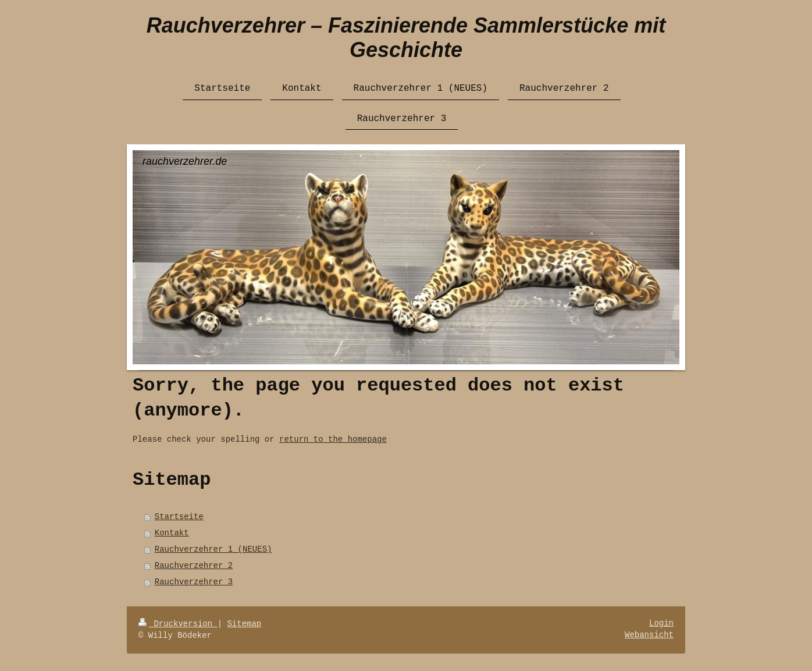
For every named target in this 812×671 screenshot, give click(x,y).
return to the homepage (333, 439)
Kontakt (172, 533)
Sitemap (244, 624)
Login (661, 623)
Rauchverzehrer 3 (194, 582)
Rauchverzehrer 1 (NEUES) (213, 549)
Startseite (179, 517)
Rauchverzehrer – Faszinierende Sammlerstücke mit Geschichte (406, 38)
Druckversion (178, 624)
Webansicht (649, 635)
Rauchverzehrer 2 (194, 566)
